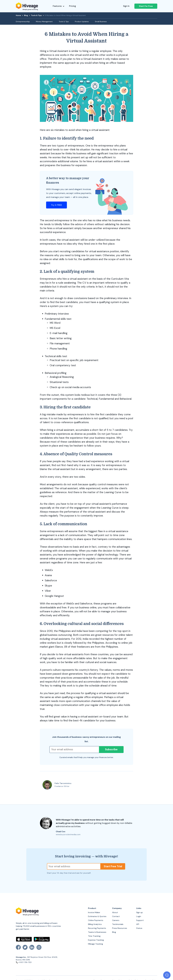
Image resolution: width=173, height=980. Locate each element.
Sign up (139, 912)
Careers (116, 920)
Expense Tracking (96, 940)
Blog (26, 15)
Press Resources (120, 928)
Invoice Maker (94, 912)
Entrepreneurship (23, 22)
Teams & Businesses (97, 932)
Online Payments (96, 920)
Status (139, 928)
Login (139, 916)
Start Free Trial (113, 866)
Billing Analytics (95, 924)
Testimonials (118, 924)
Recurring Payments (97, 928)
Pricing (72, 6)
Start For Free (146, 6)
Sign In (126, 6)
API (138, 924)
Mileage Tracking (95, 944)
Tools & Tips (36, 15)
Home (18, 15)
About (115, 912)
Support (140, 920)
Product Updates (82, 22)
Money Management (44, 22)
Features (58, 6)
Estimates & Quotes (97, 916)
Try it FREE (56, 205)
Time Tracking (94, 936)
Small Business (101, 22)
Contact (116, 916)
